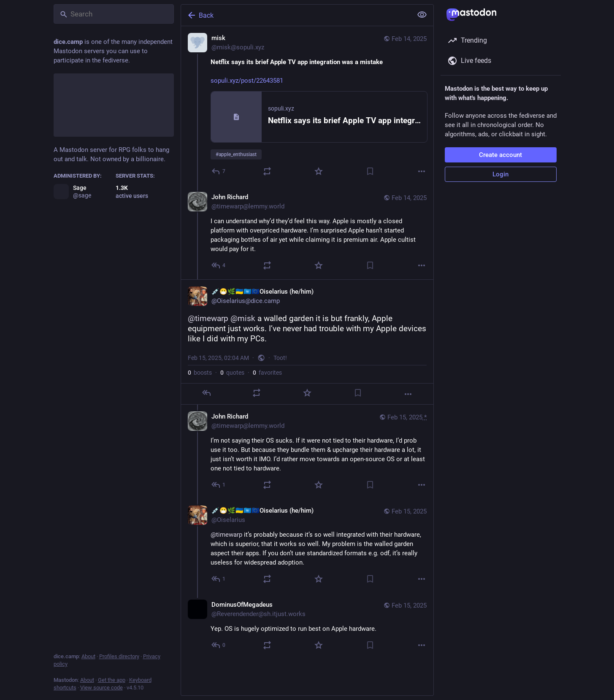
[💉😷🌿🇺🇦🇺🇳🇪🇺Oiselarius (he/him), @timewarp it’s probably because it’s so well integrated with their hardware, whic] (307, 546)
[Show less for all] (422, 15)
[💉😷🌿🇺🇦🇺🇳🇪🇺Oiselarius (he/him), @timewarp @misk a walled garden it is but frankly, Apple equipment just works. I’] (307, 342)
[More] (422, 171)
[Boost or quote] (267, 171)
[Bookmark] (370, 171)
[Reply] (219, 171)
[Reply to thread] (219, 265)
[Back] (296, 15)
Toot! (280, 358)
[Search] (114, 14)
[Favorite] (319, 171)
